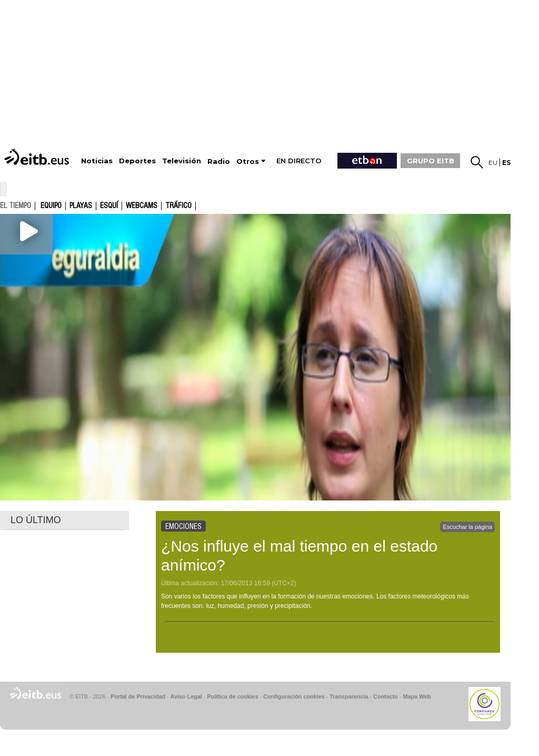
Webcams (142, 206)
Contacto (386, 696)
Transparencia (349, 696)
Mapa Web (417, 696)
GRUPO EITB (431, 161)
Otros (248, 161)
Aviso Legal (186, 696)
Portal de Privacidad (138, 696)
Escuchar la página (467, 527)
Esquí (109, 206)
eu (493, 163)
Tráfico (178, 206)
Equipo (51, 206)
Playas (81, 206)
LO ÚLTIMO (36, 520)
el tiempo (16, 205)
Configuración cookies (294, 696)
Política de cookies (232, 696)
